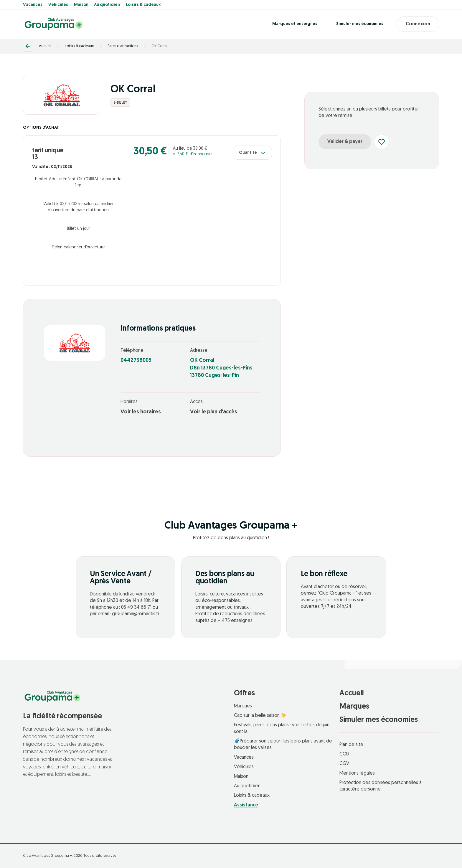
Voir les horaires (141, 412)
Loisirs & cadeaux (143, 5)
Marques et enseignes (295, 24)
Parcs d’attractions (123, 46)
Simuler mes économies (360, 24)
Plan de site (351, 745)
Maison (81, 5)
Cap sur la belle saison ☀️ (260, 716)
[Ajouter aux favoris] (382, 142)
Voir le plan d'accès (214, 412)
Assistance (246, 805)
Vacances (33, 5)
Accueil (45, 46)
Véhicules (58, 5)
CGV (344, 764)
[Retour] (28, 46)
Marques (243, 706)
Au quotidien (107, 5)
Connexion (418, 24)
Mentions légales (357, 773)
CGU (344, 754)
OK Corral (160, 46)
